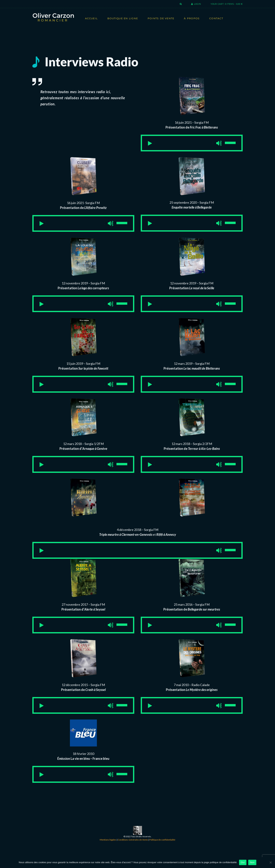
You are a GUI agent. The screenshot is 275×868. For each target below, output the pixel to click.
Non (252, 862)
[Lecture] (155, 145)
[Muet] (208, 145)
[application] (192, 144)
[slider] (180, 144)
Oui (243, 862)
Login (197, 4)
